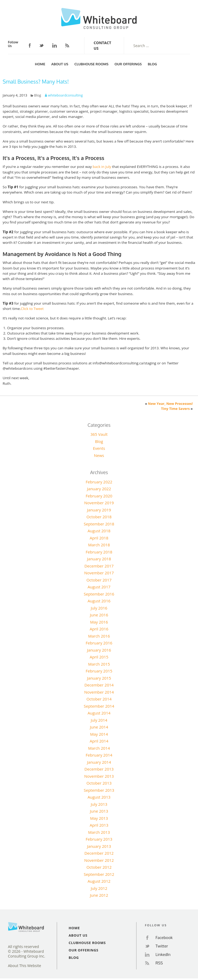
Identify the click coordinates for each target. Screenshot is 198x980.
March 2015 (99, 664)
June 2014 (99, 727)
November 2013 (99, 776)
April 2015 (99, 657)
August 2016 (99, 601)
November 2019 (99, 503)
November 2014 (99, 692)
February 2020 (99, 496)
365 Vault (99, 434)
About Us (60, 64)
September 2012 (99, 874)
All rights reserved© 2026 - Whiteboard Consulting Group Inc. (27, 951)
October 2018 (99, 517)
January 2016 (99, 650)
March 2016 (99, 636)
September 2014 (99, 706)
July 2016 (99, 608)
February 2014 (99, 755)
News (99, 455)
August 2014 (99, 713)
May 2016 (99, 622)
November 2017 (99, 573)
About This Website (25, 966)
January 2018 (99, 559)
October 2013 (99, 783)
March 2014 (99, 748)
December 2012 (99, 853)
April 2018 (99, 538)
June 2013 (99, 811)
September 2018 (99, 524)
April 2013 (99, 825)
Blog (152, 64)
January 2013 (99, 846)
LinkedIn (55, 45)
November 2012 (99, 860)
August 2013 (99, 797)
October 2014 (99, 699)
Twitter (41, 46)
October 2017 (99, 580)
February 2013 (99, 839)
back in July (102, 167)
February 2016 (99, 643)
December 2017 (99, 566)
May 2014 (99, 734)
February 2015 (99, 671)
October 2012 (99, 867)
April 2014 (99, 741)
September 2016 (99, 594)
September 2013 (99, 790)
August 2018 (99, 531)
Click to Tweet (32, 309)
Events (99, 448)
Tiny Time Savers (175, 409)
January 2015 (99, 678)
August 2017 (99, 587)
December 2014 (99, 685)
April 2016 (99, 629)
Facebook (30, 45)
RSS (67, 45)
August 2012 (99, 881)
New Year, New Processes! (170, 404)
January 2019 (99, 510)
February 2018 (99, 552)
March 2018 (99, 545)
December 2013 (99, 769)
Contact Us (102, 45)
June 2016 (99, 615)
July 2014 (99, 720)
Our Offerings (128, 64)
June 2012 (99, 895)
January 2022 (99, 489)
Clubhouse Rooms (91, 64)
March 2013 (99, 832)
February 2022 (99, 482)
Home (40, 64)
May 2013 (99, 818)
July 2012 (99, 888)
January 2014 (99, 762)
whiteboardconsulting (65, 95)
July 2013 (99, 804)
